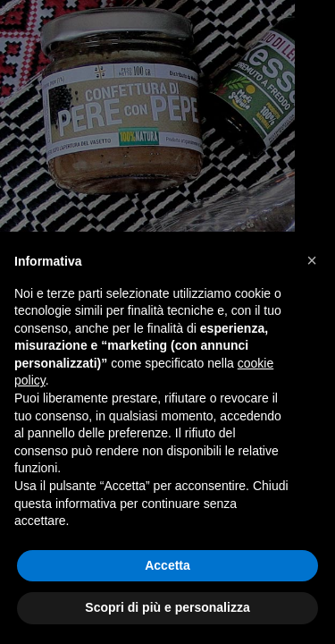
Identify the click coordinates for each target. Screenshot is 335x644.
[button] (312, 260)
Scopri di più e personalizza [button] (167, 607)
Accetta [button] (167, 565)
